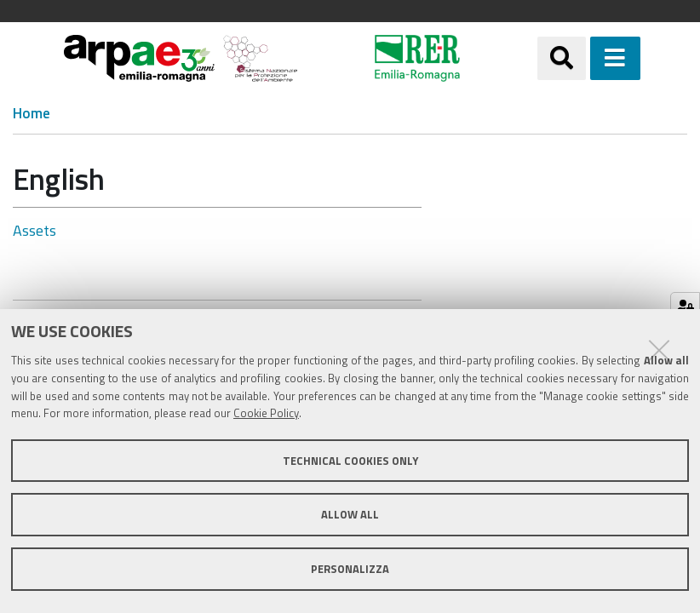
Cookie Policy (266, 413)
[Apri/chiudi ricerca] (562, 58)
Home (32, 114)
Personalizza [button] (350, 569)
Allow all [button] (350, 514)
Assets (34, 230)
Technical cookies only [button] (350, 461)
